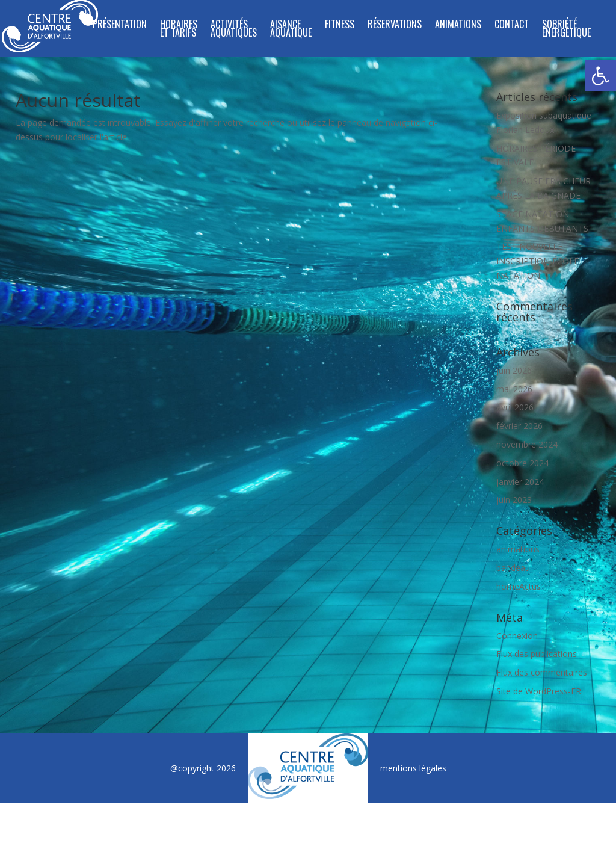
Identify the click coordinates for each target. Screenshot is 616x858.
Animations (458, 26)
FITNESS (340, 26)
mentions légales (413, 768)
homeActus (519, 586)
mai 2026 (514, 389)
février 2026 (519, 426)
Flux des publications (537, 654)
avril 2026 (515, 407)
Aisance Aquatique (291, 30)
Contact (512, 26)
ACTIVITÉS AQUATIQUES (234, 30)
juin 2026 (514, 370)
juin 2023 (514, 500)
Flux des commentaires (542, 672)
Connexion (517, 636)
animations (518, 549)
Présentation (120, 26)
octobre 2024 (522, 463)
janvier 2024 (520, 482)
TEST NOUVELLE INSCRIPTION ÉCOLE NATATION (537, 261)
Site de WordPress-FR (539, 691)
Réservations (395, 26)
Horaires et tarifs (179, 30)
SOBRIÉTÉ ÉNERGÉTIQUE (566, 30)
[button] (600, 76)
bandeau (513, 568)
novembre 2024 (527, 444)
